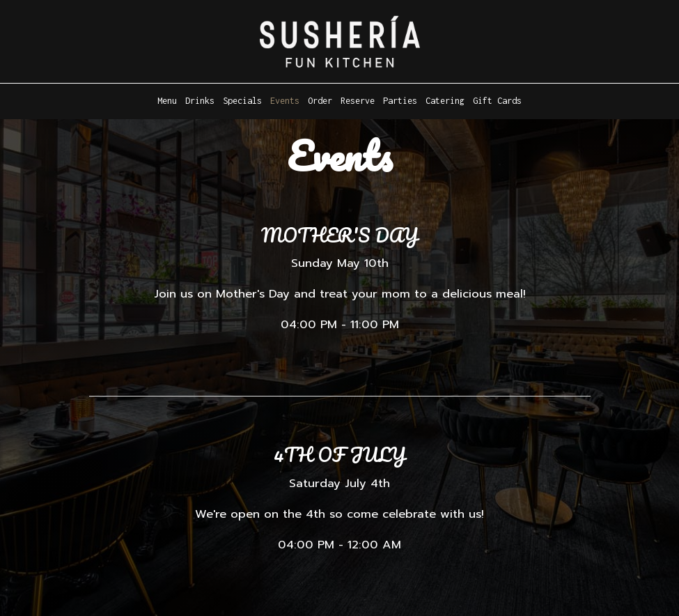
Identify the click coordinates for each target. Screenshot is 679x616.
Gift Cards (497, 101)
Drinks (200, 101)
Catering (445, 101)
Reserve (358, 101)
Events (285, 101)
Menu (167, 101)
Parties (400, 101)
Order (320, 101)
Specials (242, 101)
